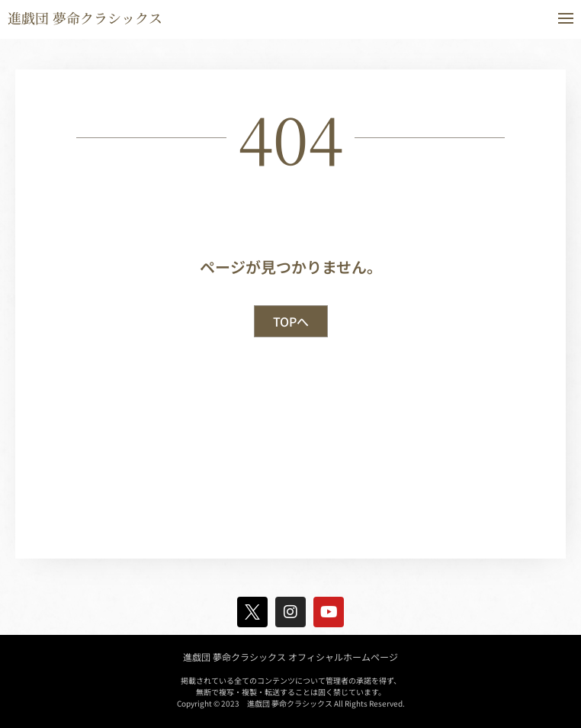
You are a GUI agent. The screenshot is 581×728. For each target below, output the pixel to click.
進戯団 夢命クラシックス (85, 18)
